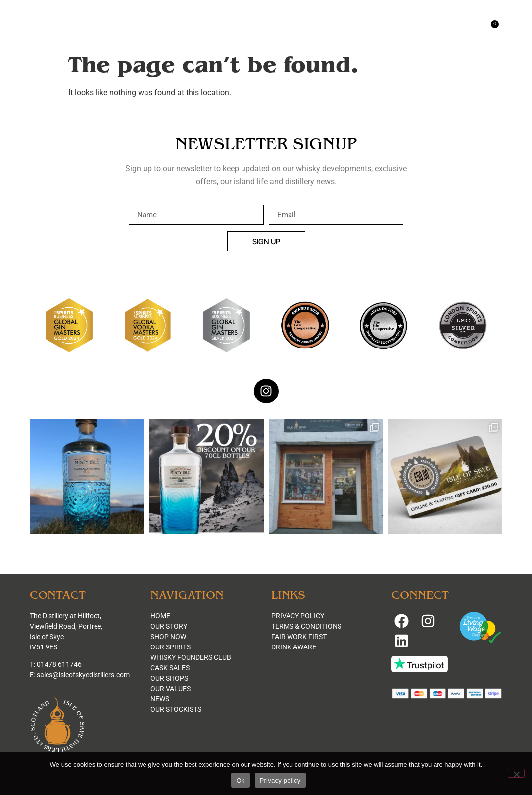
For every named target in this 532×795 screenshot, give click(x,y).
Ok (240, 780)
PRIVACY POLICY (298, 616)
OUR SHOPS (169, 678)
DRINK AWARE (294, 647)
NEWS (160, 699)
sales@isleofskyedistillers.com (83, 675)
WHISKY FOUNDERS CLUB (191, 657)
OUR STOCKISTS (176, 709)
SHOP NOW (168, 637)
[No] (516, 773)
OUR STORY (169, 626)
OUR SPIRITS (170, 647)
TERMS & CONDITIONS (306, 626)
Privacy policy (280, 780)
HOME (160, 616)
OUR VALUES (170, 689)
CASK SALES (170, 668)
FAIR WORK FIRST (299, 637)
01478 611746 (59, 664)
